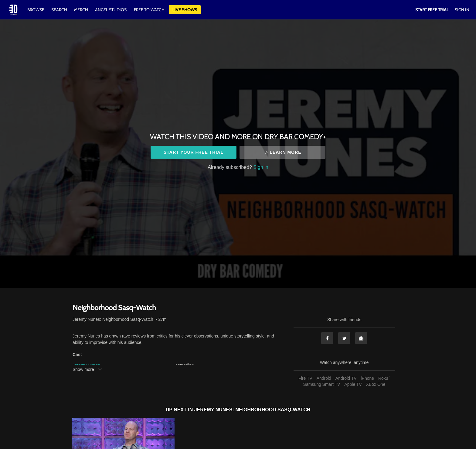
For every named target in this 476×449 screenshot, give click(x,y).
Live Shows (185, 10)
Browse (36, 10)
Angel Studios (111, 10)
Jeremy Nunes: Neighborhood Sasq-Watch (113, 319)
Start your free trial (194, 152)
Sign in (261, 167)
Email (361, 338)
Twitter (344, 338)
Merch (81, 10)
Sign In (462, 10)
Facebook (327, 338)
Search (60, 10)
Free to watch (149, 10)
